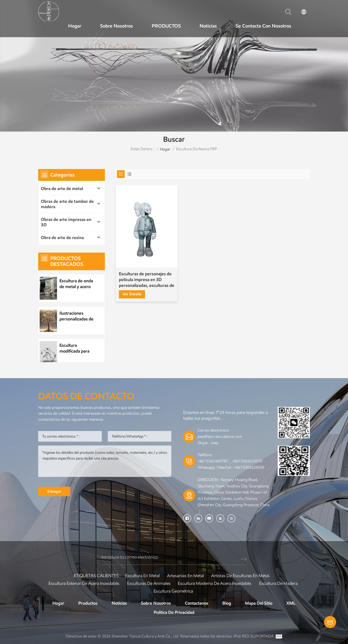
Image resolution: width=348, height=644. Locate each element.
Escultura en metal (142, 576)
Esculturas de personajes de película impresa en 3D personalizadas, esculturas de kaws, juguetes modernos (147, 280)
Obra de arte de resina (62, 238)
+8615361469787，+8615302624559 (230, 461)
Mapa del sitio (259, 603)
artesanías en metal (185, 576)
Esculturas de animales (149, 583)
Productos (88, 603)
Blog (227, 603)
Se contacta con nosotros (263, 26)
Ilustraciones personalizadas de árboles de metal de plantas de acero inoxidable (78, 316)
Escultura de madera (278, 583)
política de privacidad (174, 612)
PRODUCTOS (166, 26)
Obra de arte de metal (62, 189)
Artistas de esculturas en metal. (241, 576)
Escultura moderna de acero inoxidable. (215, 583)
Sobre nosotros (116, 26)
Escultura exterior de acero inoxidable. (84, 583)
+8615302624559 (249, 467)
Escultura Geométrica (173, 591)
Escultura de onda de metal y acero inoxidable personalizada (76, 284)
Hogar (75, 26)
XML (291, 603)
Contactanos (197, 603)
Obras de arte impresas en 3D (66, 222)
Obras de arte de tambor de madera (67, 204)
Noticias (208, 26)
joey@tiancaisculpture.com (220, 436)
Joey (214, 443)
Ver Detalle (132, 294)
